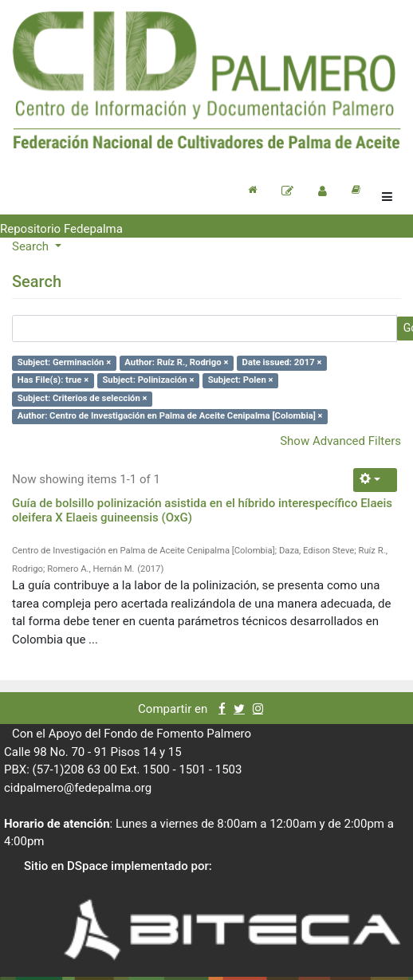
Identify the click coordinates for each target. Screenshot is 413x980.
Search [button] (32, 246)
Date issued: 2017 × (282, 362)
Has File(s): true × (53, 381)
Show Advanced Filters (340, 441)
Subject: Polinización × (148, 381)
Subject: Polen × (241, 381)
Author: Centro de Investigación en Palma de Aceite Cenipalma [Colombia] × (170, 417)
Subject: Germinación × (64, 362)
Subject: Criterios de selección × (83, 398)
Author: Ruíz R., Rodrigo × (176, 362)
